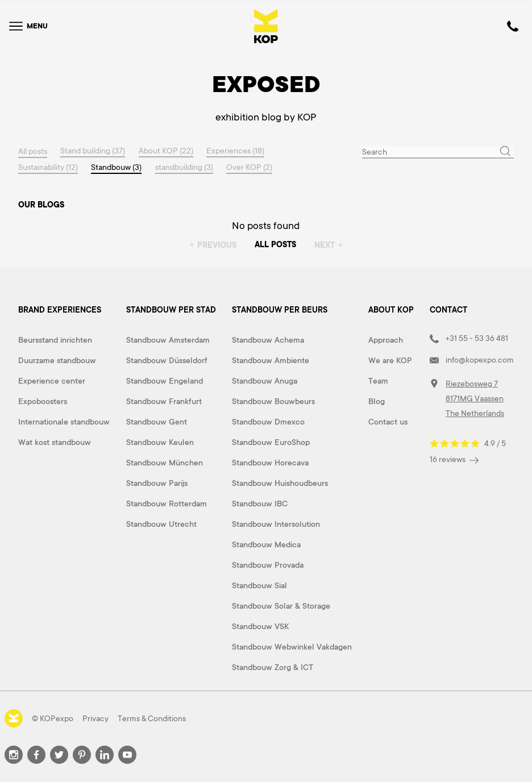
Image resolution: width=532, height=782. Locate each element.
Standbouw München (165, 463)
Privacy (95, 718)
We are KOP (390, 360)
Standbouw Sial (259, 585)
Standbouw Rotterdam (167, 504)
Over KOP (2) (250, 167)
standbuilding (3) (185, 167)
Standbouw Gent (157, 422)
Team (378, 381)
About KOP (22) (167, 151)
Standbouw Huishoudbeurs (280, 483)
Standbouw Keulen (160, 442)
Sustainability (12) (48, 167)
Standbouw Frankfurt (164, 401)
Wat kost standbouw (55, 442)
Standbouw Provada (268, 565)
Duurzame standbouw (57, 360)
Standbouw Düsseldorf (167, 360)
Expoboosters (43, 401)
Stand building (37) (93, 151)
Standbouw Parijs (157, 483)
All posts (33, 151)
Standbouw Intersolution (276, 524)
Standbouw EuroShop (271, 442)
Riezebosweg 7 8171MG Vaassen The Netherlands (475, 398)
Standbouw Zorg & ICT (273, 667)
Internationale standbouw (64, 422)
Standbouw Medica (266, 544)
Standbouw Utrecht (161, 524)
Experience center (52, 381)
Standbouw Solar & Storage (281, 606)
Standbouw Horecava (270, 463)
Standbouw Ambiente (271, 360)
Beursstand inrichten (55, 340)
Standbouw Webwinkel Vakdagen (292, 647)
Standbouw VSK (260, 626)
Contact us (388, 422)
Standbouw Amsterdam (168, 340)
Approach (386, 340)
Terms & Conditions (152, 718)
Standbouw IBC (260, 504)
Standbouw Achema (268, 340)
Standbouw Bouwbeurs (273, 401)
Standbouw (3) (117, 167)
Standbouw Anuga (265, 381)
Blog (377, 401)
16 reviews (454, 459)
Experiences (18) (236, 151)
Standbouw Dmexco (268, 422)
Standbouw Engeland (165, 381)
